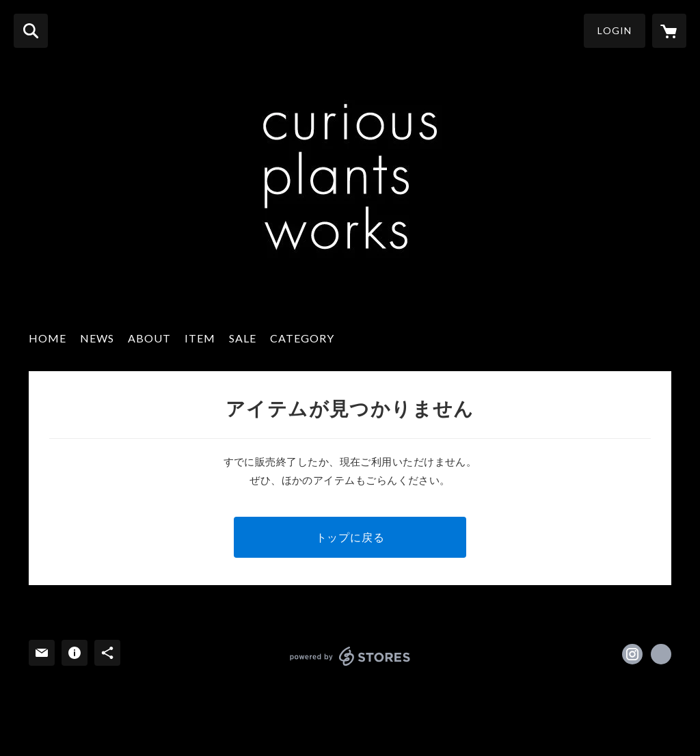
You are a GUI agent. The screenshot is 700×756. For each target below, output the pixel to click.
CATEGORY (302, 338)
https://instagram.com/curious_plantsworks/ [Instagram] (632, 654)
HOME (48, 338)
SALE (243, 338)
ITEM (200, 338)
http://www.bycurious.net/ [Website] (661, 654)
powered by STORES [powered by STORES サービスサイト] (350, 656)
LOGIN (615, 30)
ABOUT (149, 338)
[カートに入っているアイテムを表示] (669, 31)
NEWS (97, 338)
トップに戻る (350, 537)
